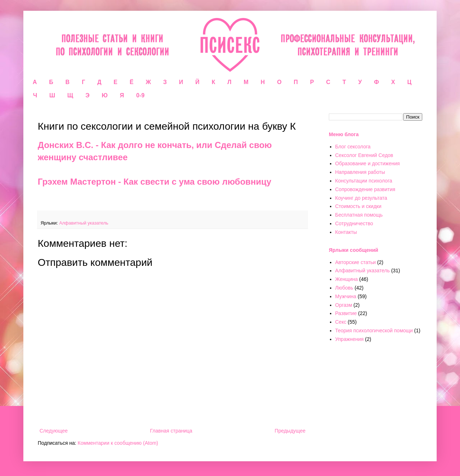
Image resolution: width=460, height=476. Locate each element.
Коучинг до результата (361, 198)
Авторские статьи (356, 262)
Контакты (346, 232)
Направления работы (360, 172)
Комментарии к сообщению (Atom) (118, 443)
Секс (341, 322)
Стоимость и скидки (358, 206)
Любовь (344, 288)
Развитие (346, 313)
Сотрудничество (354, 223)
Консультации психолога (364, 181)
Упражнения (349, 339)
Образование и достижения (368, 163)
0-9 (140, 95)
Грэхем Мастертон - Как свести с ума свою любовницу (155, 182)
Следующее (54, 431)
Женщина (347, 279)
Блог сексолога (353, 147)
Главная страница (171, 431)
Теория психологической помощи (374, 331)
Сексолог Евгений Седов (364, 155)
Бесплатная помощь (359, 215)
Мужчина (346, 296)
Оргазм (344, 305)
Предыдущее (290, 431)
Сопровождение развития (365, 189)
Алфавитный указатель (84, 223)
